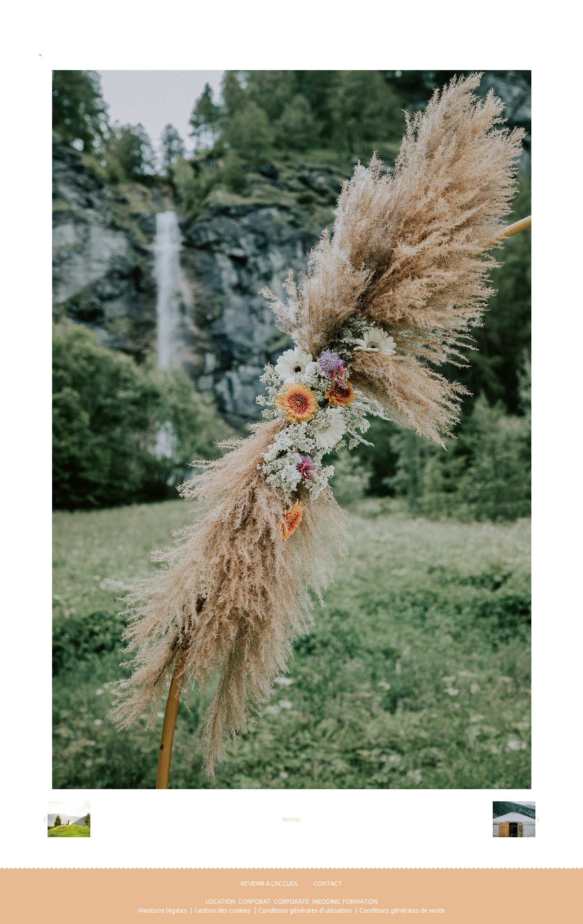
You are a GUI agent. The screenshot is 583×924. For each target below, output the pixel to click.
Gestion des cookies (223, 911)
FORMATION (360, 902)
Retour (291, 819)
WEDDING (326, 902)
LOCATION (221, 902)
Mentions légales (163, 911)
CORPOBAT (254, 902)
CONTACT (328, 884)
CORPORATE (291, 902)
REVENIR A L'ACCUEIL (270, 884)
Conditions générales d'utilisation (305, 911)
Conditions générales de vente (402, 911)
